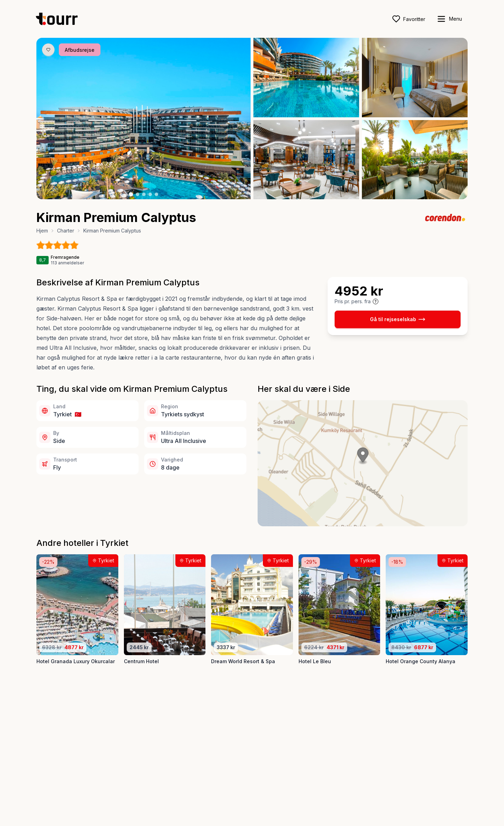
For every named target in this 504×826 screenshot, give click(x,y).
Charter (66, 231)
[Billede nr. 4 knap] (150, 194)
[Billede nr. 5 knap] (156, 194)
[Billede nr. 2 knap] (138, 194)
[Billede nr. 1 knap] (131, 194)
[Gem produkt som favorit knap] (48, 50)
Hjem (42, 231)
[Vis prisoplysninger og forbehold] (376, 301)
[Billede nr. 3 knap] (144, 194)
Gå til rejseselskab (398, 319)
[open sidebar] (449, 19)
